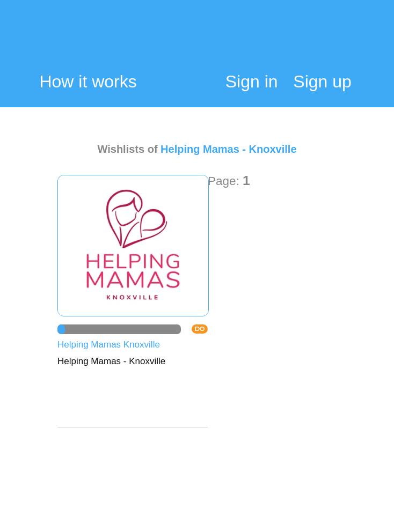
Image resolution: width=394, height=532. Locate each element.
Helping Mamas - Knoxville (228, 149)
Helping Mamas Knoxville (109, 345)
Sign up (322, 82)
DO (200, 329)
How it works (88, 82)
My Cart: (345, 41)
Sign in (252, 82)
